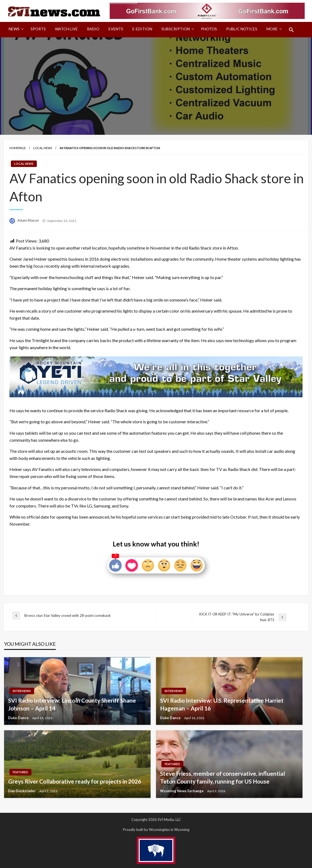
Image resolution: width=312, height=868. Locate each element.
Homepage (18, 148)
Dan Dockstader (22, 791)
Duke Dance (19, 718)
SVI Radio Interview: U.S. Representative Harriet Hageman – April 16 (222, 704)
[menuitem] (15, 30)
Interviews (22, 691)
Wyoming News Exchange (182, 791)
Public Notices (242, 29)
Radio (93, 29)
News (14, 29)
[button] (291, 30)
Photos (209, 29)
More (272, 29)
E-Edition (142, 29)
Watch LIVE (66, 29)
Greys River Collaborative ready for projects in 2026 (75, 781)
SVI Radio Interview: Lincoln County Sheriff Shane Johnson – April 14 (72, 704)
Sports (38, 29)
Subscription (176, 29)
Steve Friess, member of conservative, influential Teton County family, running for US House (222, 777)
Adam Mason (29, 220)
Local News (43, 148)
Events (116, 29)
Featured (20, 772)
